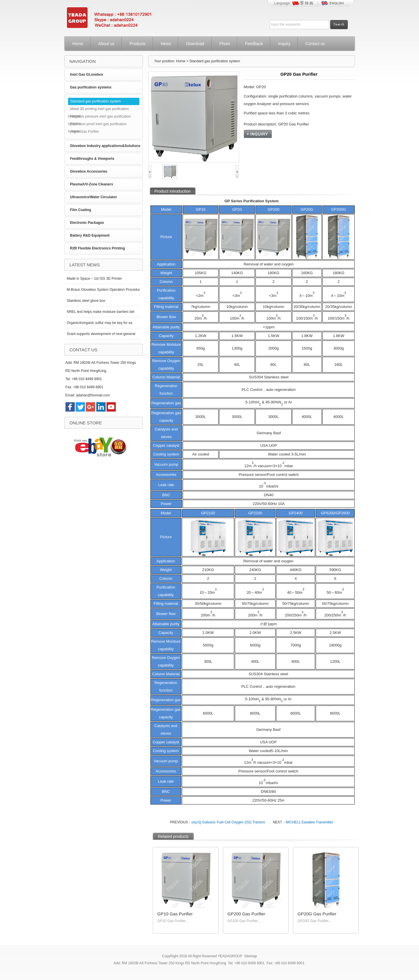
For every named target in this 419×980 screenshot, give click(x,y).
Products (137, 44)
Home (78, 44)
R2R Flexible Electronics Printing (98, 248)
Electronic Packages (87, 223)
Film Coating (81, 210)
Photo (225, 44)
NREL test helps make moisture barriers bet (101, 312)
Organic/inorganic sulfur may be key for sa (100, 323)
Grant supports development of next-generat (101, 334)
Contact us (315, 44)
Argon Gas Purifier (85, 132)
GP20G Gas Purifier (317, 914)
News (166, 44)
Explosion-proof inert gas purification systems (97, 125)
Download (195, 44)
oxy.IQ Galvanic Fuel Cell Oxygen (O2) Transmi (228, 822)
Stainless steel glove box (86, 301)
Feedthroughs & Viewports (92, 159)
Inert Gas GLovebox (87, 75)
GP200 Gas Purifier (246, 914)
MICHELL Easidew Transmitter (310, 822)
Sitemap (251, 956)
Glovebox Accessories (89, 171)
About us (106, 44)
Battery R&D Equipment (90, 235)
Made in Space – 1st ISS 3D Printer (94, 279)
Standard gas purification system (96, 101)
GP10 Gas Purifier (175, 914)
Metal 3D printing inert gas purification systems (98, 110)
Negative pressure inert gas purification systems (100, 117)
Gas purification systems (91, 87)
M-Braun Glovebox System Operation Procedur (103, 290)
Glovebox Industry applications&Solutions (105, 146)
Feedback (254, 44)
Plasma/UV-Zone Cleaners (92, 184)
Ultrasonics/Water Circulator (94, 197)
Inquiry (284, 44)
